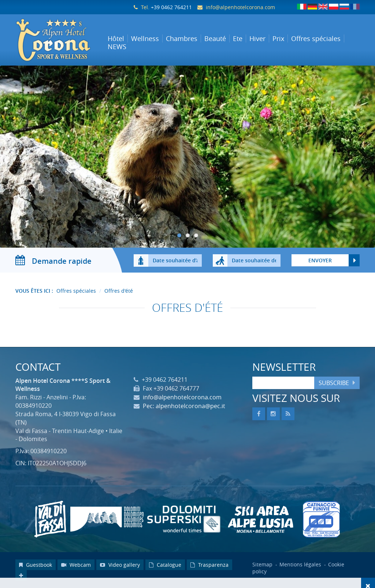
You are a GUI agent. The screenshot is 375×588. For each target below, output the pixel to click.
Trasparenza (209, 565)
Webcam (76, 565)
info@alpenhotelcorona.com (240, 7)
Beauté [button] (215, 38)
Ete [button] (238, 38)
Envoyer (320, 260)
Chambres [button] (182, 38)
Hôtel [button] (116, 38)
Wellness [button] (145, 38)
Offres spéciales (76, 291)
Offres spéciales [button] (316, 38)
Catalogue (165, 565)
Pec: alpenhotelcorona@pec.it (184, 406)
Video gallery (120, 565)
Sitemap (262, 564)
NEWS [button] (117, 47)
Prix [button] (278, 38)
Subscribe (334, 383)
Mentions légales (301, 564)
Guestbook (36, 565)
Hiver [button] (257, 38)
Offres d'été (119, 291)
